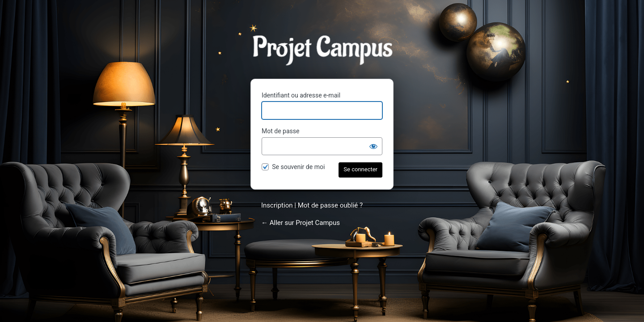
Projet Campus (322, 50)
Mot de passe (280, 131)
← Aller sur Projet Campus (301, 223)
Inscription (277, 205)
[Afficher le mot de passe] (373, 146)
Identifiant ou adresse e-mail (301, 95)
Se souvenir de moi (298, 167)
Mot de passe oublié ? (330, 205)
